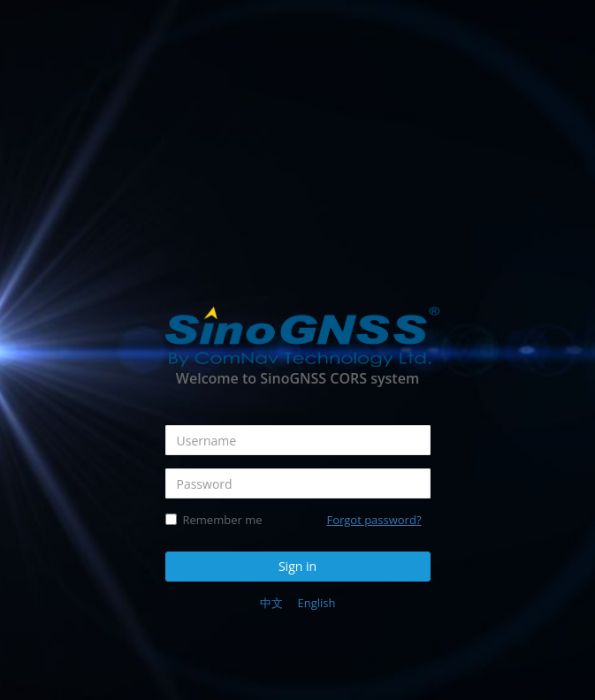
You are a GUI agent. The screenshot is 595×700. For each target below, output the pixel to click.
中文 (271, 603)
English (316, 603)
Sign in (297, 566)
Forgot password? (374, 520)
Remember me (214, 520)
